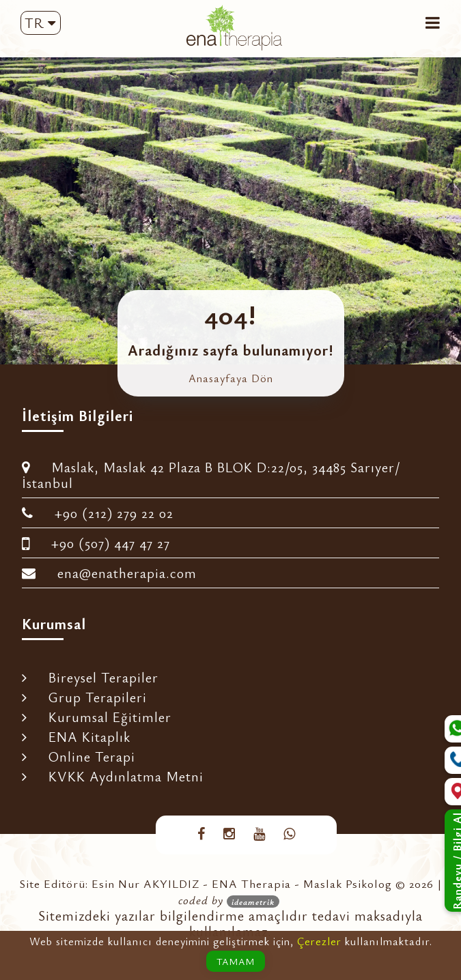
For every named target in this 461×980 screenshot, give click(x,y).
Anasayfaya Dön (231, 378)
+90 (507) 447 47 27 (96, 543)
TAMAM (236, 961)
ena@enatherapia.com (109, 573)
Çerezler (319, 941)
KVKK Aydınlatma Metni (113, 776)
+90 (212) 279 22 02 (98, 513)
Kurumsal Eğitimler (97, 717)
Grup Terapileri (84, 697)
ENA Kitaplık (76, 737)
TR (40, 23)
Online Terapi (79, 756)
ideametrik (253, 902)
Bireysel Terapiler (90, 677)
